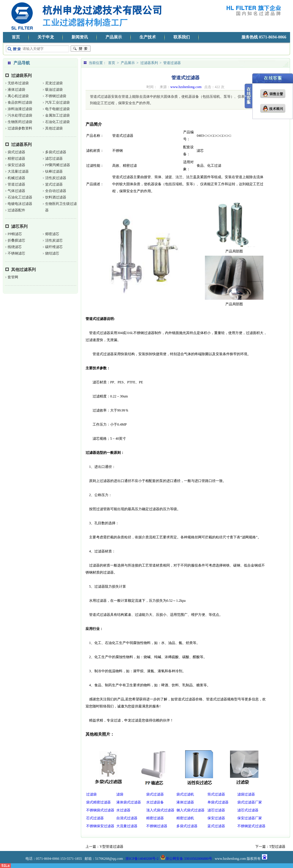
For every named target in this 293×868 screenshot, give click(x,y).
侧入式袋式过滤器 (190, 810)
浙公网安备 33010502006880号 (186, 859)
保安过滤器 (16, 165)
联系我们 (182, 37)
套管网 (13, 277)
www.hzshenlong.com (186, 87)
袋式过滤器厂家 (250, 802)
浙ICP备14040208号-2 (142, 859)
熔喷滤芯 (52, 234)
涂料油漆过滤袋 (20, 109)
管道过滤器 (16, 184)
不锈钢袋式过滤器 (100, 810)
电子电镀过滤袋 (57, 109)
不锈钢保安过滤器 (100, 826)
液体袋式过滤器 (129, 802)
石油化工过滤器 (20, 197)
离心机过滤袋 (18, 96)
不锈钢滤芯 (16, 253)
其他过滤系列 (23, 270)
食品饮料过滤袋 (20, 102)
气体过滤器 (16, 191)
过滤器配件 (16, 210)
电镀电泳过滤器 (20, 204)
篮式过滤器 (54, 184)
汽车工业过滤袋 (57, 102)
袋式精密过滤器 (98, 802)
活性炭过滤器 (56, 178)
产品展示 (114, 37)
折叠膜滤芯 (16, 240)
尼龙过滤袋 (54, 83)
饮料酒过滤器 (56, 197)
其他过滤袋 (54, 128)
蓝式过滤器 (216, 826)
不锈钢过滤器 (157, 826)
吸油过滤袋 (54, 90)
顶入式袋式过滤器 (160, 810)
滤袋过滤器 (246, 794)
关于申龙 (46, 37)
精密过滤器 (16, 159)
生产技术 (148, 37)
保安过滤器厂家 (250, 818)
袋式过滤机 (185, 794)
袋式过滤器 (16, 152)
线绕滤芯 (15, 247)
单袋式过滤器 (218, 802)
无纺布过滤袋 (18, 83)
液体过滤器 (185, 802)
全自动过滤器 (56, 191)
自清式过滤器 (127, 818)
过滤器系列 (21, 145)
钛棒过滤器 (54, 171)
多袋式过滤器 (56, 152)
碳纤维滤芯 (54, 247)
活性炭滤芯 (54, 240)
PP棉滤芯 (15, 234)
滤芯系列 (19, 226)
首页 (16, 37)
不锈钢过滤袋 (56, 96)
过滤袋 (91, 794)
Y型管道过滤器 (111, 847)
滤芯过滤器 (54, 159)
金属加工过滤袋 (57, 115)
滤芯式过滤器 (248, 810)
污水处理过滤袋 (20, 115)
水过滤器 (123, 810)
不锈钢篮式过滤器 (251, 826)
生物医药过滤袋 (20, 122)
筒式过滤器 (216, 794)
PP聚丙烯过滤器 (58, 165)
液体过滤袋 (16, 90)
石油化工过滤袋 (57, 122)
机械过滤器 (16, 178)
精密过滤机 (185, 818)
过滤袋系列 (21, 76)
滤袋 (120, 794)
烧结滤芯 (52, 253)
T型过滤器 (277, 847)
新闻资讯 (80, 37)
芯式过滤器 (95, 818)
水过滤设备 (155, 802)
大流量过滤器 (18, 171)
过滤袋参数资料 (20, 128)
